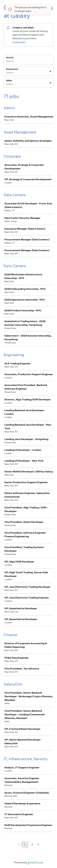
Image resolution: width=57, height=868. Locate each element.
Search (10, 58)
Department (12, 69)
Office (9, 81)
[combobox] (6, 73)
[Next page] (38, 845)
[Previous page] (19, 845)
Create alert (19, 42)
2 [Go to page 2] (32, 845)
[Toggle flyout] (50, 71)
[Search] (28, 62)
